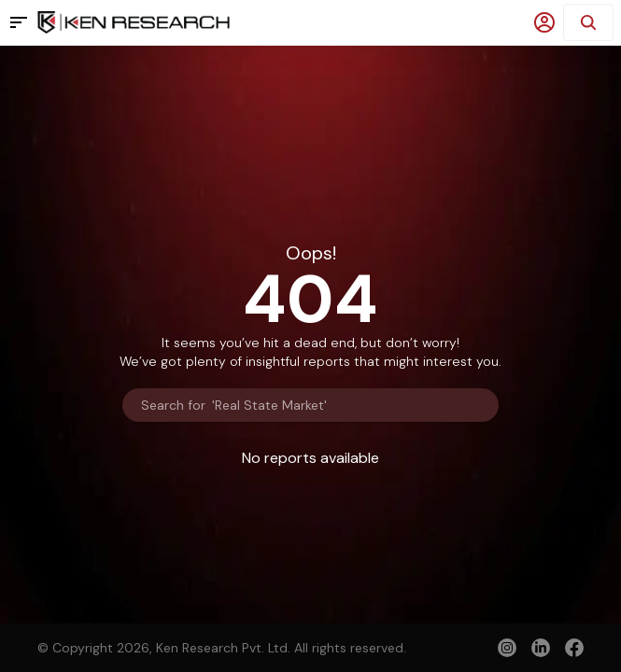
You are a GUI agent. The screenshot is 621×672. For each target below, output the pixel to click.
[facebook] (574, 650)
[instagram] (507, 648)
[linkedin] (541, 648)
